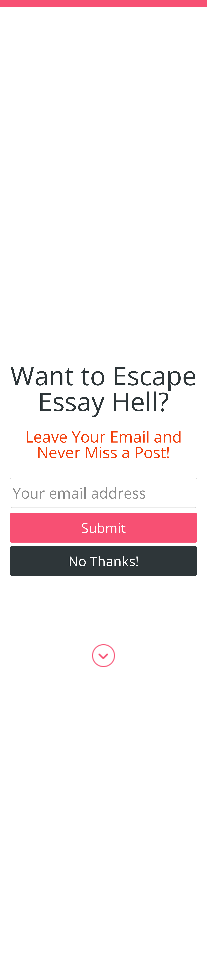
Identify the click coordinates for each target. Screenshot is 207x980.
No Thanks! (104, 561)
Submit (103, 528)
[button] (104, 388)
